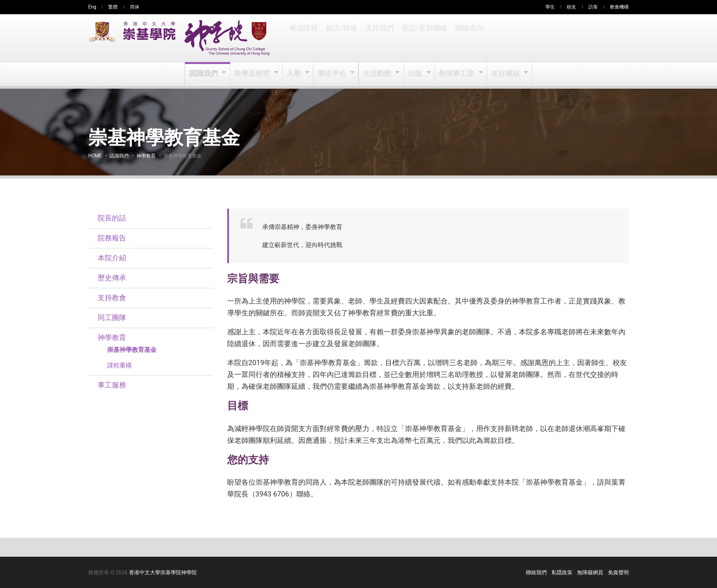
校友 (571, 7)
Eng (92, 7)
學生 (550, 7)
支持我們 (378, 38)
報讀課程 (303, 38)
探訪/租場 (341, 38)
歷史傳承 (112, 278)
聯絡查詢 (467, 38)
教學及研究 (253, 74)
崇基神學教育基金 (132, 350)
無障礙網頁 (590, 573)
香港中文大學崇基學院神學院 (163, 573)
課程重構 (119, 365)
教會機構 (619, 7)
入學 (295, 74)
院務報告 (112, 238)
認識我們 (205, 74)
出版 (416, 74)
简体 (135, 7)
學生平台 (333, 74)
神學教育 (146, 156)
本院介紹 (112, 258)
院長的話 (112, 218)
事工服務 (112, 385)
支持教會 (112, 298)
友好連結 (505, 74)
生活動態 (377, 74)
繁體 (113, 7)
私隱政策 (562, 573)
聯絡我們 (536, 573)
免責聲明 (618, 573)
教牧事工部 (457, 74)
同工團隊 (112, 318)
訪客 (593, 7)
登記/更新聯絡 (423, 38)
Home (95, 156)
